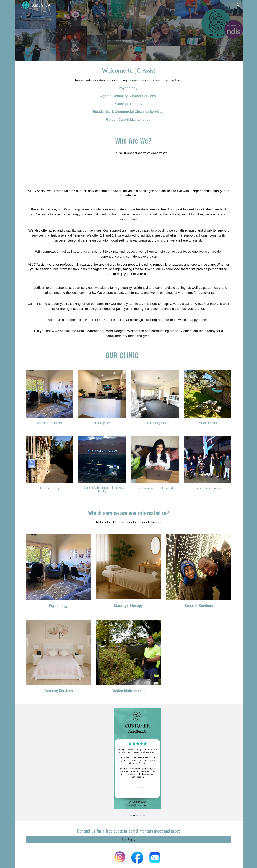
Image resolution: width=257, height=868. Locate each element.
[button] (238, 5)
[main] (128, 94)
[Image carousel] (137, 762)
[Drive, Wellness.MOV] (67, 155)
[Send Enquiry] (128, 840)
